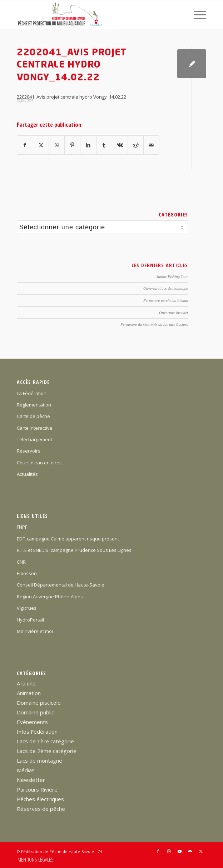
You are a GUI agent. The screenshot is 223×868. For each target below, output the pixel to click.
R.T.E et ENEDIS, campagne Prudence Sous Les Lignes (74, 550)
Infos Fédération (37, 732)
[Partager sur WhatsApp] (57, 145)
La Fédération (32, 393)
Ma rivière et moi (35, 631)
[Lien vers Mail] (190, 851)
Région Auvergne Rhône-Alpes (50, 597)
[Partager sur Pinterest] (72, 145)
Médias (26, 770)
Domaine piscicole (39, 703)
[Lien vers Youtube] (179, 851)
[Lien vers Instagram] (169, 851)
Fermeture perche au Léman (166, 300)
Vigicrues (27, 608)
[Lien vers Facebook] (158, 851)
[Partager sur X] (41, 145)
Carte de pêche (33, 416)
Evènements (32, 722)
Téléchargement (34, 439)
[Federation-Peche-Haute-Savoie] (93, 15)
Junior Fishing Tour (172, 276)
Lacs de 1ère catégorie (45, 741)
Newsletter (31, 780)
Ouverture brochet (174, 313)
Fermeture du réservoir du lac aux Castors (154, 324)
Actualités (27, 474)
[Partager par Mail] (151, 145)
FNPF (22, 527)
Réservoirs (29, 451)
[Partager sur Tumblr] (104, 145)
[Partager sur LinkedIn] (88, 145)
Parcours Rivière (37, 789)
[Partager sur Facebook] (25, 145)
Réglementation (34, 405)
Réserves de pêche (41, 809)
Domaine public (35, 712)
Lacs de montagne (39, 760)
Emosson (27, 573)
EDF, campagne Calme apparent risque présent (68, 539)
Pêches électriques (40, 799)
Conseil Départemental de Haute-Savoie (61, 585)
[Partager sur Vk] (120, 145)
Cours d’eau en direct (40, 463)
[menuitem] (196, 15)
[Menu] (196, 15)
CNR (21, 562)
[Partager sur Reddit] (136, 145)
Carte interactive (35, 428)
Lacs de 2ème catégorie (47, 751)
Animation (29, 693)
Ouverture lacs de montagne (166, 288)
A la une (26, 683)
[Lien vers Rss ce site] (201, 851)
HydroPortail (30, 620)
